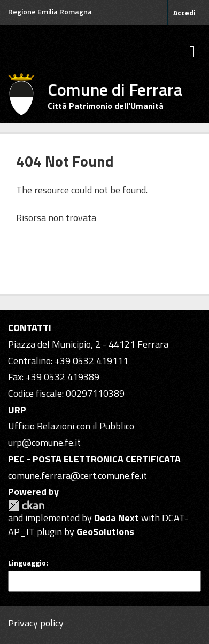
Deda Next (117, 518)
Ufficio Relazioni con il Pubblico (71, 426)
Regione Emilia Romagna (50, 11)
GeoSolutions (105, 532)
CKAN (26, 505)
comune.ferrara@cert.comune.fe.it (78, 476)
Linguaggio (27, 563)
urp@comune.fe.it (44, 442)
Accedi (184, 13)
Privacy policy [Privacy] (36, 623)
